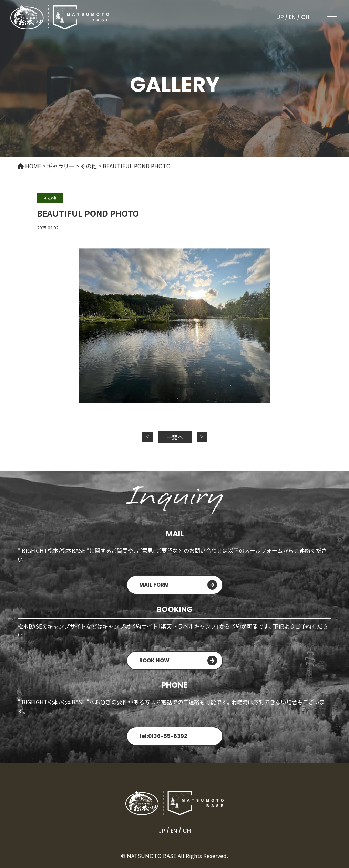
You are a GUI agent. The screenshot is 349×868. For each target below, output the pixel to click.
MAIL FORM (154, 585)
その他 (50, 198)
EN (292, 17)
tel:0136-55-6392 (163, 736)
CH (305, 17)
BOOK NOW (154, 660)
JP (280, 17)
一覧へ (175, 437)
